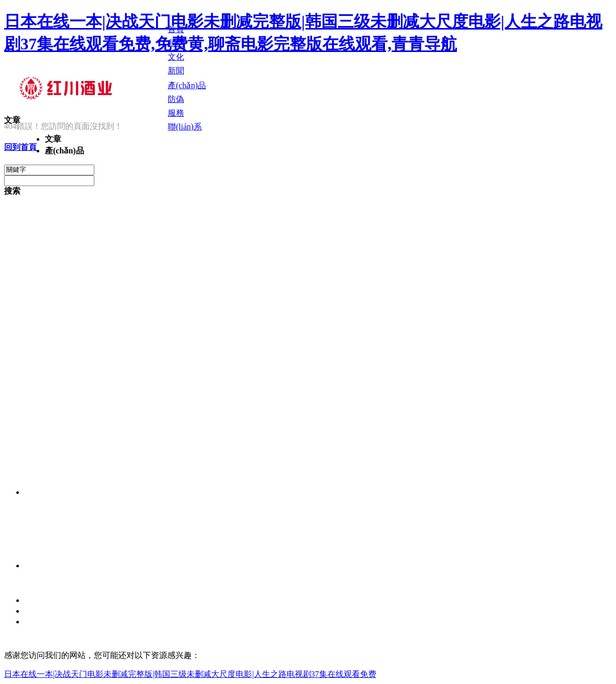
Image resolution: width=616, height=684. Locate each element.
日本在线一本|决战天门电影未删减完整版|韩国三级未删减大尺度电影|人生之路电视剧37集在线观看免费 (190, 674)
